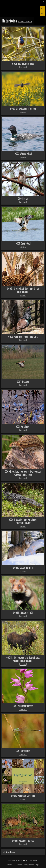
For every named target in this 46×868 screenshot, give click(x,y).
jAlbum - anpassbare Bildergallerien (20, 865)
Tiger (37, 865)
